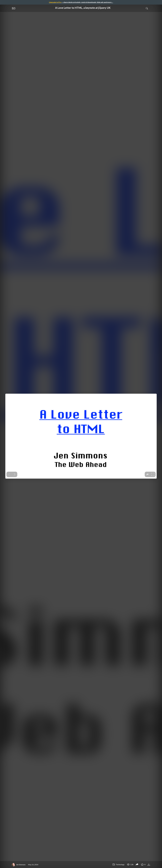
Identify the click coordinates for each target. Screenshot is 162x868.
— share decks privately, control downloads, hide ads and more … (81, 2)
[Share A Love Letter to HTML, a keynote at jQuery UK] (137, 865)
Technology (118, 864)
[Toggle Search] (147, 8)
